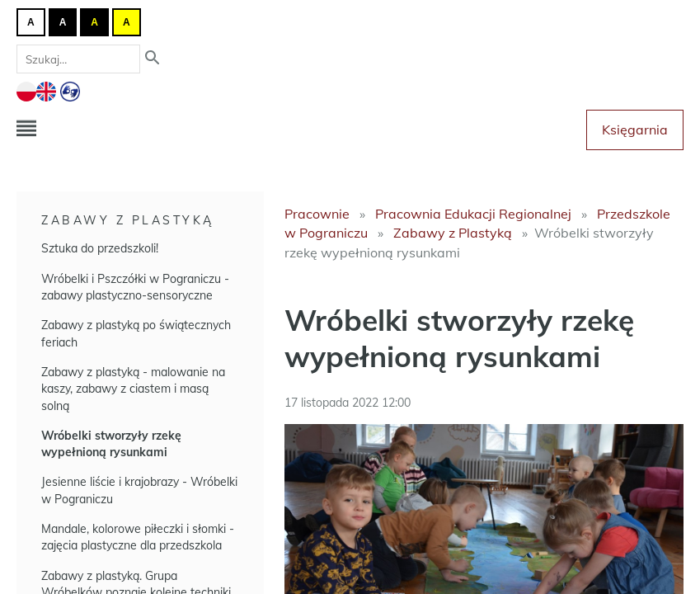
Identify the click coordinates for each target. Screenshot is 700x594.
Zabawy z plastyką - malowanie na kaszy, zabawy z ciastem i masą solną (133, 389)
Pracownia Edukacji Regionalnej (473, 214)
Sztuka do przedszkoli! (100, 248)
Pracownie (317, 214)
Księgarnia (635, 130)
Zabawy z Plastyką (128, 220)
